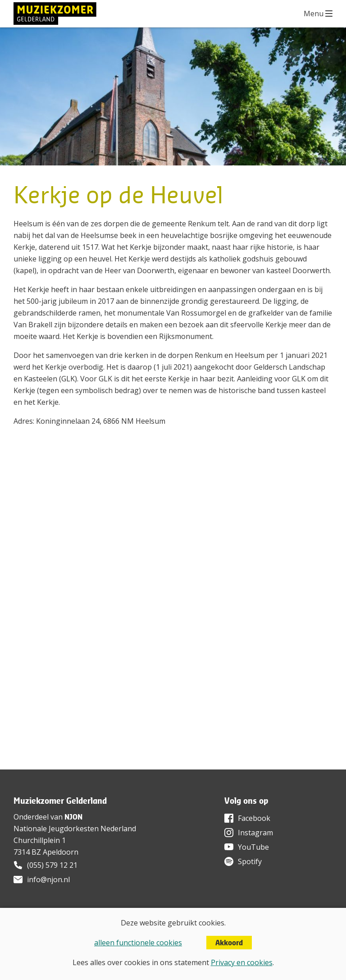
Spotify (250, 861)
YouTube (253, 847)
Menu (314, 14)
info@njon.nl (48, 879)
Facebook (254, 818)
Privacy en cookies (242, 962)
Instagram (255, 833)
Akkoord (229, 943)
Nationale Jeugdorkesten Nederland (75, 829)
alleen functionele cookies (138, 943)
